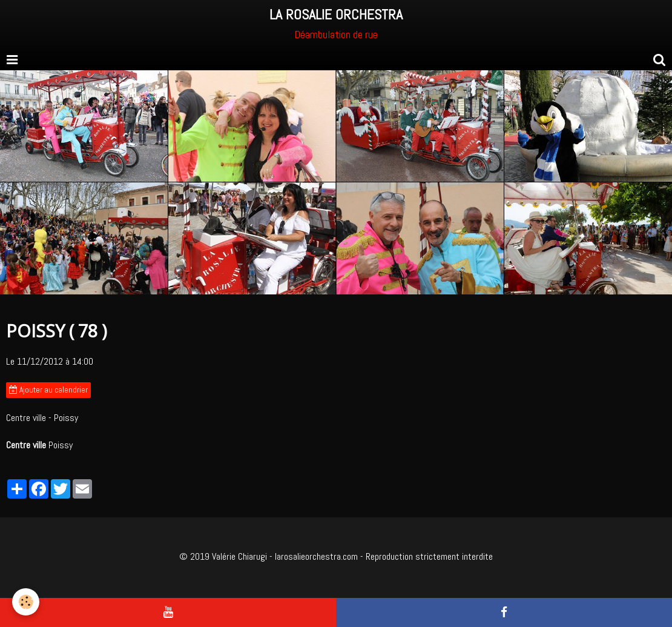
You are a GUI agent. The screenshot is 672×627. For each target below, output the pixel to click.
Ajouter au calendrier (48, 390)
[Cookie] (26, 602)
